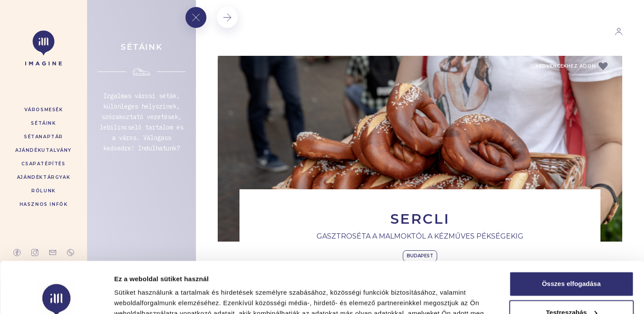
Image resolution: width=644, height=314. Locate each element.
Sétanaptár (44, 137)
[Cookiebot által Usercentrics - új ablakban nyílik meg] (56, 297)
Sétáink (43, 123)
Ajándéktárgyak (44, 177)
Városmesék (44, 110)
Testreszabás (572, 261)
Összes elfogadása (571, 233)
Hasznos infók (44, 204)
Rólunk (44, 191)
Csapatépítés (43, 164)
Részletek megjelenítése (152, 297)
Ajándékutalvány (44, 150)
